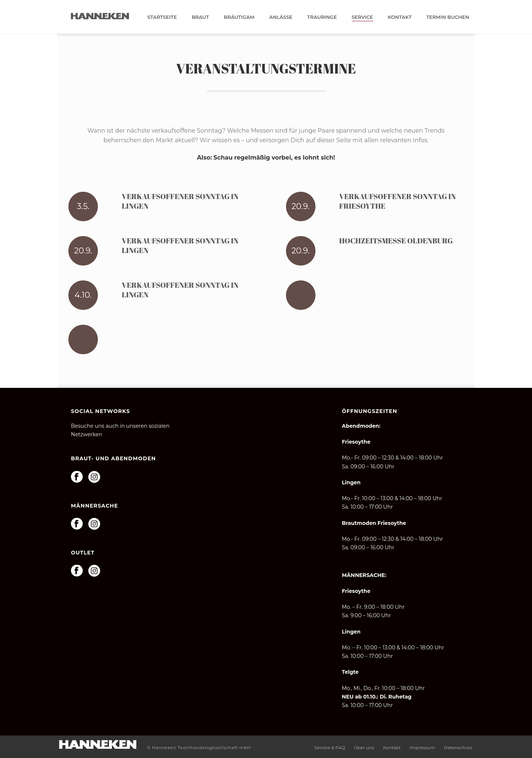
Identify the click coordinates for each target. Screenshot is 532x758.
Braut (200, 17)
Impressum (422, 747)
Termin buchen (448, 17)
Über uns (364, 747)
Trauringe (322, 17)
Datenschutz (458, 747)
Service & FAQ (330, 747)
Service (362, 17)
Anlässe (281, 17)
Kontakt (400, 17)
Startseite (162, 17)
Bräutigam (239, 17)
